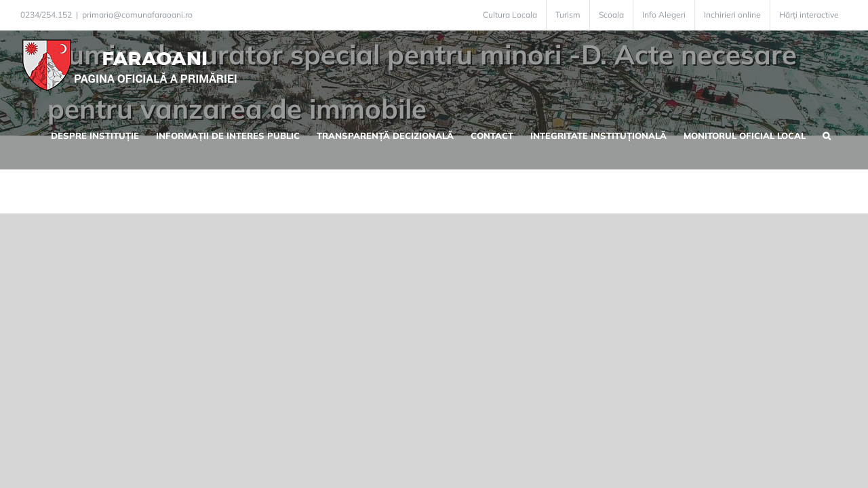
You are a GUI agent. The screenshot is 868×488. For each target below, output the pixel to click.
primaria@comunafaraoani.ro (137, 15)
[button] (844, 134)
